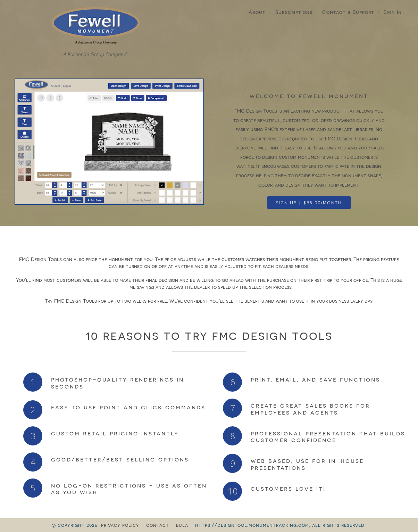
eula (182, 525)
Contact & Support (348, 12)
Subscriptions (294, 12)
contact (158, 525)
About (257, 12)
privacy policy (120, 525)
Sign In (393, 12)
